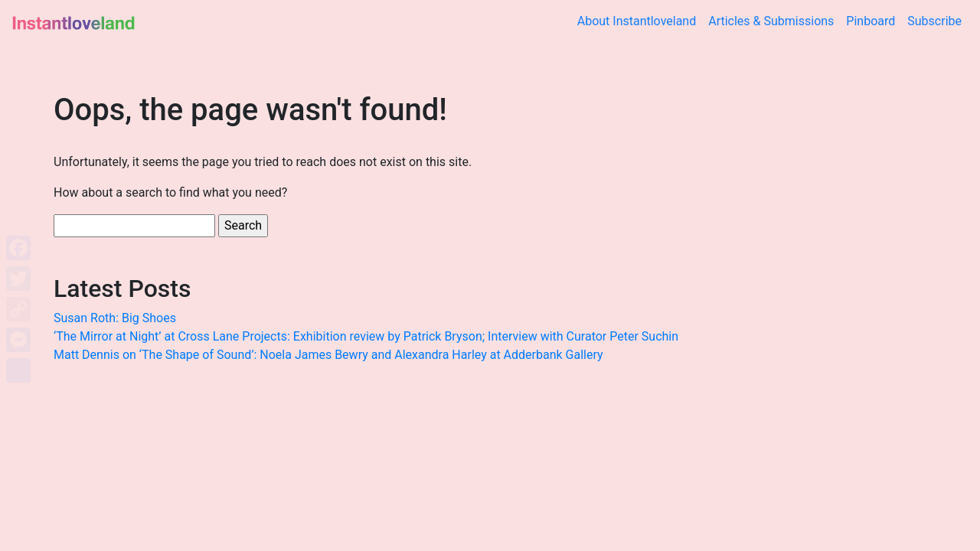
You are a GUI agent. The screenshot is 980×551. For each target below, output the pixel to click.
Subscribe (934, 21)
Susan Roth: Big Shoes (115, 318)
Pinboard (871, 21)
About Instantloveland (637, 21)
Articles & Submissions (771, 21)
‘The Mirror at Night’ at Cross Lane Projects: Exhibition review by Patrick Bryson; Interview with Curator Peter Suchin (366, 336)
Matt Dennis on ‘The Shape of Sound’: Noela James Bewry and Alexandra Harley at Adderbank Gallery (328, 355)
